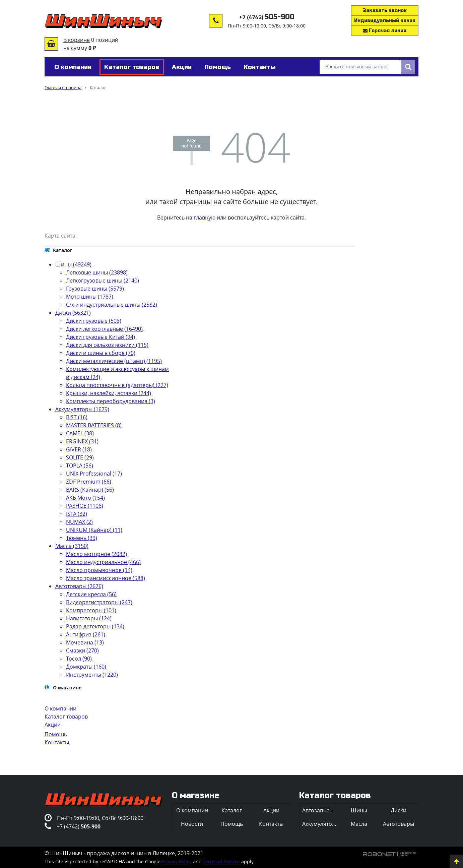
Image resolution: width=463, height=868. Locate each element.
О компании (60, 708)
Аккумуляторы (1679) (82, 409)
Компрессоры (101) (91, 610)
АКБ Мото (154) (85, 498)
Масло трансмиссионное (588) (106, 578)
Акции (53, 725)
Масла (359, 824)
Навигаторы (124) (89, 618)
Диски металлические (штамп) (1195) (114, 361)
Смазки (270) (82, 650)
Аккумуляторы (321, 824)
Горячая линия (385, 31)
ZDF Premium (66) (89, 482)
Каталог (232, 810)
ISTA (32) (77, 514)
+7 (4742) (267, 18)
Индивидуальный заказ (385, 21)
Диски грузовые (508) (94, 321)
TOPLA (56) (80, 466)
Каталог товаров (66, 717)
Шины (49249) (73, 264)
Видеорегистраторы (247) (99, 602)
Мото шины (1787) (90, 297)
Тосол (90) (79, 659)
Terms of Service (221, 861)
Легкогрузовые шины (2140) (103, 281)
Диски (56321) (73, 313)
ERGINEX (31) (82, 441)
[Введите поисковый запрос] (360, 67)
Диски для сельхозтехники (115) (107, 345)
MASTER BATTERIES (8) (94, 425)
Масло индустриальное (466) (103, 562)
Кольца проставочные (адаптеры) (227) (117, 385)
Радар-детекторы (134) (95, 626)
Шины (359, 810)
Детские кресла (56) (91, 594)
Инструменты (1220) (92, 675)
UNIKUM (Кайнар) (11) (94, 530)
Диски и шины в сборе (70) (101, 353)
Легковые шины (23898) (97, 272)
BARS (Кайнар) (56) (90, 490)
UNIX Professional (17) (94, 474)
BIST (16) (77, 417)
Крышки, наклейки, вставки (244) (109, 393)
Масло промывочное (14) (99, 570)
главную (205, 218)
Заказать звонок (385, 11)
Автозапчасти (320, 810)
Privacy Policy (177, 861)
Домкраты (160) (86, 667)
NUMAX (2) (79, 522)
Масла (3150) (72, 546)
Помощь (56, 734)
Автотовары (399, 824)
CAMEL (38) (80, 433)
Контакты (57, 742)
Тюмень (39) (82, 538)
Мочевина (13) (85, 642)
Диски (399, 810)
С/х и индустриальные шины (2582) (112, 305)
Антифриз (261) (86, 634)
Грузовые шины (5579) (95, 289)
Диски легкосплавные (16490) (104, 329)
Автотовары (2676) (79, 586)
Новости (192, 824)
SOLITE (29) (80, 457)
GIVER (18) (79, 449)
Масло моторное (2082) (96, 554)
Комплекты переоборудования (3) (111, 401)
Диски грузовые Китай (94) (101, 337)
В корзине (77, 40)
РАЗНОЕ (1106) (85, 506)
